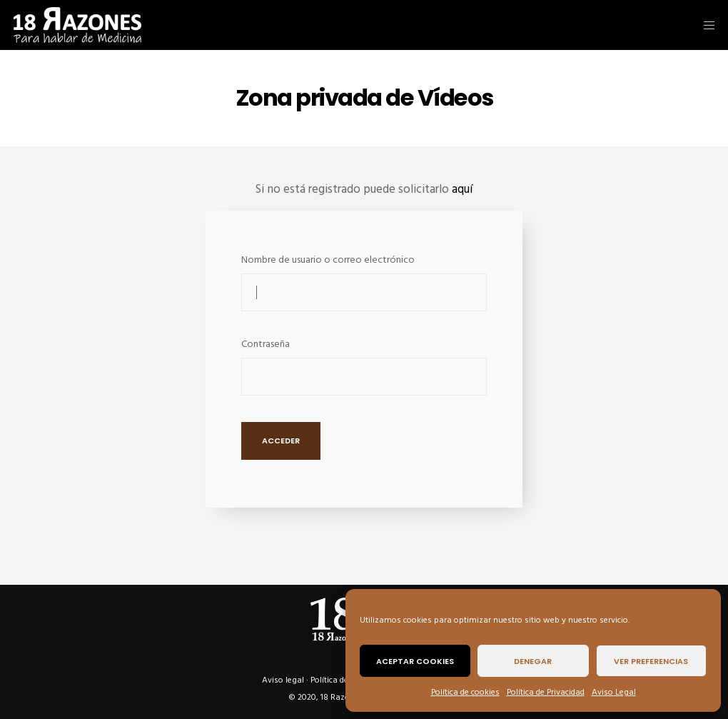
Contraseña (266, 344)
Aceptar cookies (415, 661)
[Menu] (704, 25)
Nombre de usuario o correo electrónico (328, 260)
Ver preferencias (651, 661)
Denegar (533, 661)
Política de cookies (465, 692)
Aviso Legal (614, 692)
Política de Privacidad (546, 692)
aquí (462, 189)
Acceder (281, 441)
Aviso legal (283, 680)
